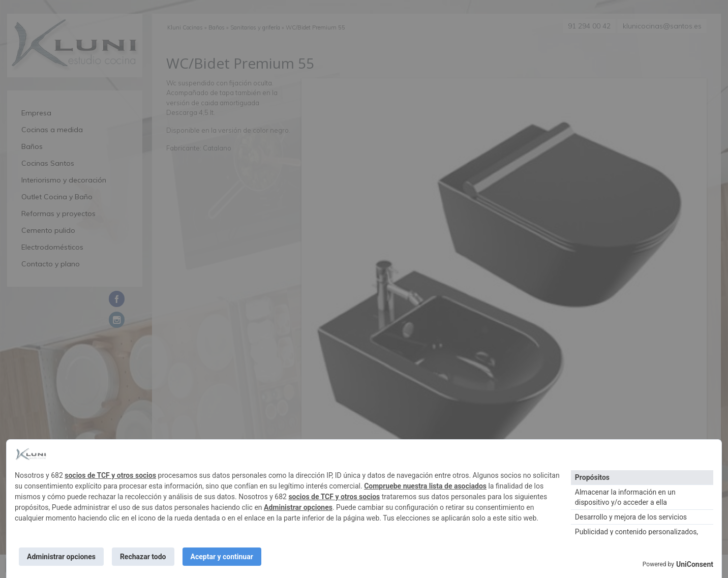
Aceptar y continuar (222, 557)
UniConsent (695, 564)
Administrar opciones (298, 507)
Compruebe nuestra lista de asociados (425, 486)
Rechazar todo (143, 557)
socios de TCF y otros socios (110, 475)
